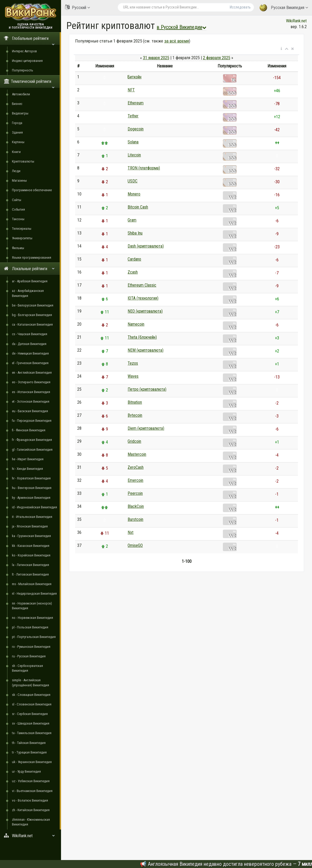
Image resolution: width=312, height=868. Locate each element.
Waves (133, 376)
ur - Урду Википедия (26, 771)
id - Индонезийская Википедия (34, 507)
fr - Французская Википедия (32, 440)
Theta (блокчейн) (142, 337)
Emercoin (135, 480)
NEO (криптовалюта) (145, 311)
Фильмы (18, 248)
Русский (77, 7)
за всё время (177, 41)
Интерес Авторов (24, 51)
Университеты (22, 238)
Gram (132, 220)
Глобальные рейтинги (29, 40)
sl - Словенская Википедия (32, 704)
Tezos (133, 363)
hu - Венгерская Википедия (32, 488)
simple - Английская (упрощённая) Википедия (31, 682)
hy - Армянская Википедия (31, 498)
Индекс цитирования (27, 61)
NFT (131, 90)
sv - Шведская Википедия (31, 723)
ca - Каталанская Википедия (32, 324)
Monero (134, 194)
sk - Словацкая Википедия (31, 695)
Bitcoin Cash (138, 207)
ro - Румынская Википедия (31, 647)
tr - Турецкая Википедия (29, 752)
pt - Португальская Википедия (34, 637)
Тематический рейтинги (29, 83)
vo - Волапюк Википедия (30, 800)
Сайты (17, 200)
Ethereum (136, 103)
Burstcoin (135, 519)
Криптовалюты (23, 161)
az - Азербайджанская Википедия (28, 293)
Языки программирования (32, 258)
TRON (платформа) (144, 168)
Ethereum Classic (142, 285)
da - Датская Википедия (29, 344)
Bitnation (135, 402)
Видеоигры (20, 113)
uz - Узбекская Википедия (31, 781)
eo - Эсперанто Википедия (31, 382)
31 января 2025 (156, 58)
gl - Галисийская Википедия (32, 450)
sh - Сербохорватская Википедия (27, 668)
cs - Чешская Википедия (30, 334)
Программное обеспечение (32, 190)
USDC (133, 181)
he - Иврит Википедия (28, 459)
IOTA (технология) (143, 298)
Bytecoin (135, 415)
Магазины (19, 180)
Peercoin (135, 493)
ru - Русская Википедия (29, 656)
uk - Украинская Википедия (32, 762)
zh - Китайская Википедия (31, 810)
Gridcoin (134, 441)
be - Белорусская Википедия (33, 305)
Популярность (23, 70)
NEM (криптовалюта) (146, 350)
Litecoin (134, 155)
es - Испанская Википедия (31, 392)
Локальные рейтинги (29, 269)
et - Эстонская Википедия (31, 401)
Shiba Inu (135, 233)
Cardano (134, 259)
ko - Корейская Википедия (31, 555)
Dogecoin (136, 129)
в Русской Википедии (182, 27)
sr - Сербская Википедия (30, 714)
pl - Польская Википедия (30, 627)
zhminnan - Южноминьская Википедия (31, 822)
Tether (133, 116)
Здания (17, 132)
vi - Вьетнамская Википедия (32, 791)
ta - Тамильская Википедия (32, 733)
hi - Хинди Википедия (27, 469)
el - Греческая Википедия (30, 363)
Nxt (131, 532)
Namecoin (136, 324)
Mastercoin (137, 454)
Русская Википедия (284, 8)
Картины (18, 142)
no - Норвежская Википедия (32, 618)
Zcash (133, 272)
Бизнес (17, 104)
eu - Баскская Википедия (30, 411)
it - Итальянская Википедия (32, 517)
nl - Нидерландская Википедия (34, 593)
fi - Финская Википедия (29, 430)
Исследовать (240, 7)
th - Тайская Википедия (29, 743)
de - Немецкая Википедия (30, 353)
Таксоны (18, 219)
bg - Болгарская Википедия (32, 315)
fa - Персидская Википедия (32, 421)
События (18, 209)
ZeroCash (136, 467)
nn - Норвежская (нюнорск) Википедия (32, 606)
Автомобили (21, 94)
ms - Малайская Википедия (32, 584)
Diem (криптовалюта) (146, 428)
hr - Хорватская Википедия (31, 478)
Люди (16, 171)
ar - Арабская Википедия (30, 281)
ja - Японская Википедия (30, 526)
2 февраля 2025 (217, 58)
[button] (281, 49)
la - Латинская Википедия (31, 565)
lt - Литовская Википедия (30, 574)
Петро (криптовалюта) (147, 389)
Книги (16, 152)
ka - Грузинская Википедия (31, 536)
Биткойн (135, 77)
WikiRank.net (31, 836)
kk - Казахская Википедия (31, 546)
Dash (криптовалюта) (146, 246)
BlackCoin (136, 506)
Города (17, 123)
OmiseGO (135, 545)
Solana (133, 142)
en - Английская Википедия (32, 373)
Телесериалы (22, 229)
